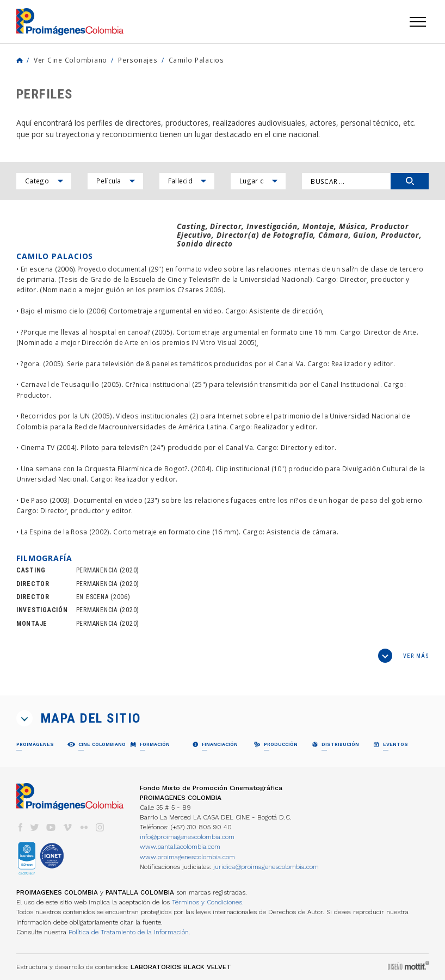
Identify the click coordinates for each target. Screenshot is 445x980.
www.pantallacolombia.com (180, 847)
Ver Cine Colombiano (70, 60)
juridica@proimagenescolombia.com (266, 867)
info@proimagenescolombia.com (187, 837)
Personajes (138, 60)
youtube (51, 827)
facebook (20, 827)
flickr (84, 827)
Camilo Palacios (196, 60)
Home (20, 60)
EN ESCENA (92, 597)
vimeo (67, 827)
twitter (35, 827)
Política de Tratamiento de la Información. (129, 932)
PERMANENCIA (97, 570)
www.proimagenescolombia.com (187, 857)
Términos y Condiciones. (208, 902)
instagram (100, 827)
